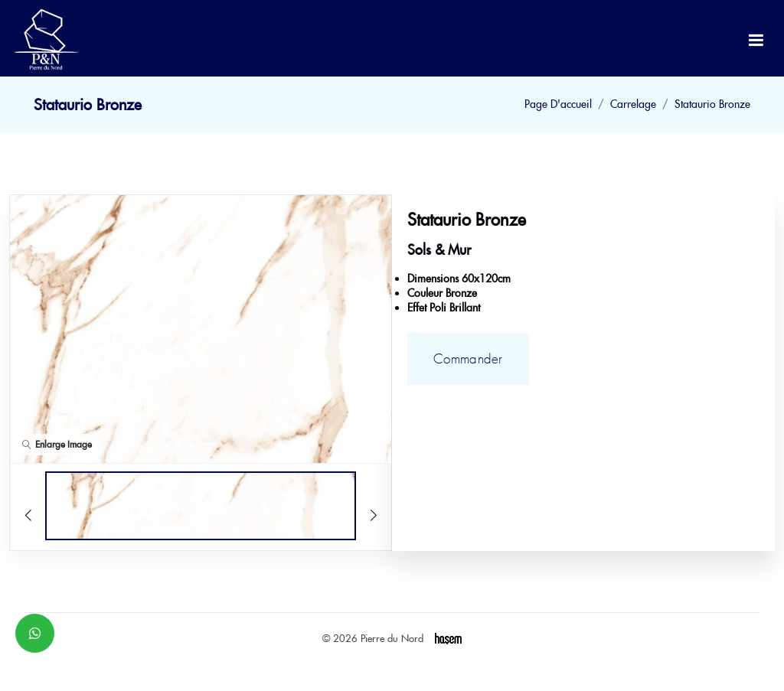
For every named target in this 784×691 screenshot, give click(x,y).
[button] (350, 337)
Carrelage (633, 104)
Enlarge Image (57, 444)
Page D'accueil (558, 104)
